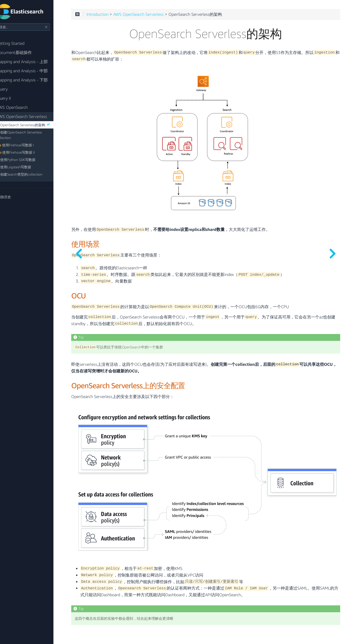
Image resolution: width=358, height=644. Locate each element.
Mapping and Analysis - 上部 (32, 62)
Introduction (117, 16)
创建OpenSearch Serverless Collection (30, 135)
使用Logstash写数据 (25, 167)
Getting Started (20, 43)
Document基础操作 (24, 52)
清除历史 (13, 197)
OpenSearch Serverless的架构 (36, 125)
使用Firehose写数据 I (27, 145)
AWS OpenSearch (21, 107)
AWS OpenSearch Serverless (31, 116)
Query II (13, 98)
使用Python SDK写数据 (28, 160)
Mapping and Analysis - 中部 (32, 71)
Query (12, 89)
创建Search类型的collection (31, 174)
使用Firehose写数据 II (27, 152)
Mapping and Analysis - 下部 (32, 80)
